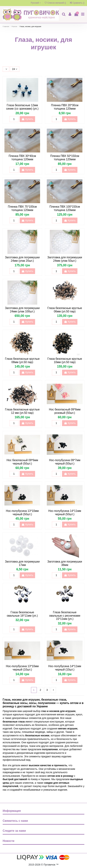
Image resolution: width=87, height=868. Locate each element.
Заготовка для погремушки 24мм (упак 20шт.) (22, 259)
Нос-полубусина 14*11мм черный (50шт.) (65, 513)
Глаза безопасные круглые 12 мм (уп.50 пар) (22, 411)
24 (15, 69)
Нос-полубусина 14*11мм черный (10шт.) (65, 668)
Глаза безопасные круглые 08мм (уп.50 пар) (22, 360)
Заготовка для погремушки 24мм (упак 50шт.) (65, 259)
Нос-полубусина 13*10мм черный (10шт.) (22, 668)
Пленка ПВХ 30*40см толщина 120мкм (22, 158)
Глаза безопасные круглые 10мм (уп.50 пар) (65, 360)
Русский (36, 3)
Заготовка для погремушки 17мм (22, 563)
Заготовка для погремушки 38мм (65, 563)
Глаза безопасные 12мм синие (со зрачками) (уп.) (22, 107)
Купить (27, 119)
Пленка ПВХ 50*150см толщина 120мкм (65, 158)
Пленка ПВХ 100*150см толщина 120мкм (65, 208)
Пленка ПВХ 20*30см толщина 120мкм (65, 107)
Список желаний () (56, 3)
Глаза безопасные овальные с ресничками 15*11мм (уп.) (65, 616)
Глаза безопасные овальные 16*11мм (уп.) (22, 614)
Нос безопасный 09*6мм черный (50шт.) (22, 462)
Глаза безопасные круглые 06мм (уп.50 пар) (65, 310)
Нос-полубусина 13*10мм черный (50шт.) (22, 513)
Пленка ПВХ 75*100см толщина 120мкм (22, 208)
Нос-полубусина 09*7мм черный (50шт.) (65, 462)
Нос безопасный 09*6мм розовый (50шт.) (65, 411)
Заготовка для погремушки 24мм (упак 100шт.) (22, 310)
